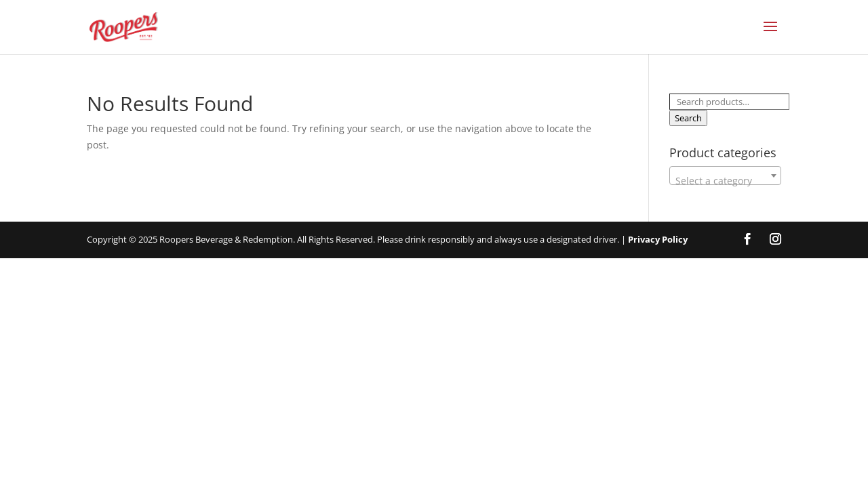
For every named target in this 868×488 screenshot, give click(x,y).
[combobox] (725, 176)
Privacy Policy (658, 239)
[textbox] (725, 181)
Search (688, 118)
